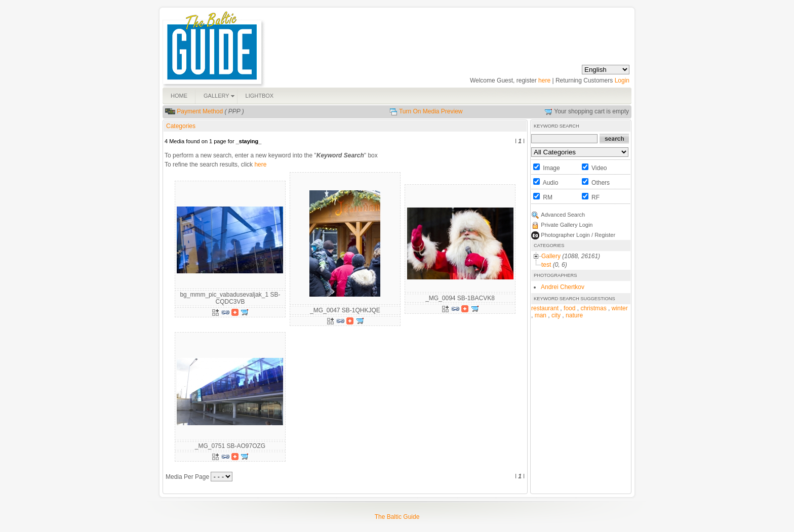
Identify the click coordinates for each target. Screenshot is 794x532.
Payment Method (200, 111)
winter (620, 308)
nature (574, 315)
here (544, 80)
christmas (593, 308)
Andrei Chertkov (563, 287)
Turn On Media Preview (431, 111)
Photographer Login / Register (578, 235)
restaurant (545, 308)
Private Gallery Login (567, 225)
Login (622, 80)
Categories (181, 126)
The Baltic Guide (397, 517)
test (546, 265)
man (541, 315)
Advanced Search (563, 215)
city (556, 315)
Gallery (551, 256)
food (569, 308)
